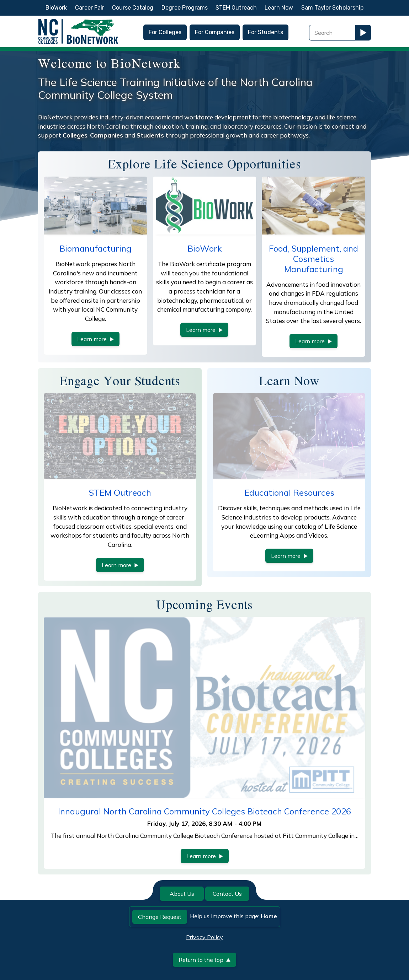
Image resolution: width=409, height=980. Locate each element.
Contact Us (227, 894)
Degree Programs (185, 8)
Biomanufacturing (95, 248)
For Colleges (165, 32)
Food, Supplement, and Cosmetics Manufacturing (314, 259)
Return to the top (204, 960)
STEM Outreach (236, 8)
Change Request (160, 917)
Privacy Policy (204, 937)
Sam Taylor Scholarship (332, 8)
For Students (265, 32)
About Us (182, 894)
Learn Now (279, 8)
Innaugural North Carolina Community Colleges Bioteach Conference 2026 (204, 811)
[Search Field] (332, 33)
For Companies (215, 32)
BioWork (56, 8)
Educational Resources (289, 492)
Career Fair (90, 8)
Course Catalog (133, 8)
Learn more (95, 339)
